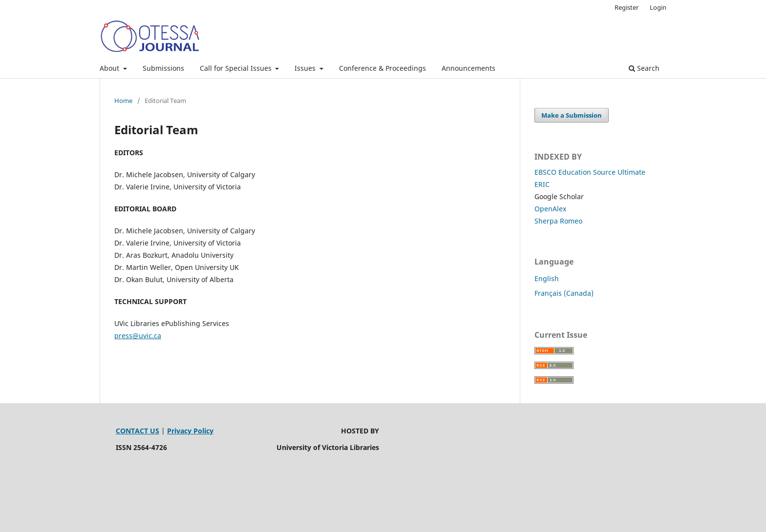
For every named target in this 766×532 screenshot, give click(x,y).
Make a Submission (572, 115)
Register (627, 7)
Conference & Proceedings (383, 68)
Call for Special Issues (237, 68)
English (547, 278)
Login (658, 7)
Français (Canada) (564, 293)
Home (123, 101)
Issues (306, 68)
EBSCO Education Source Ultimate (590, 172)
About (110, 68)
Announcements (468, 68)
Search (644, 68)
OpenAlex (550, 209)
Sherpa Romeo (558, 221)
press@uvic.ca (138, 336)
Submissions (163, 68)
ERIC (542, 184)
